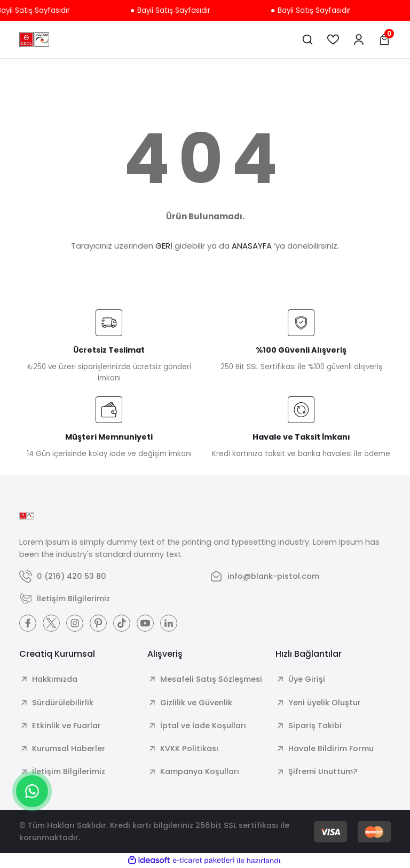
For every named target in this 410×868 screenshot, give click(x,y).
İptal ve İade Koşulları (203, 726)
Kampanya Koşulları (200, 771)
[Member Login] (359, 39)
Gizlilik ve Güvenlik (196, 703)
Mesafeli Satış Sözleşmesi (211, 679)
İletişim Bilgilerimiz (69, 771)
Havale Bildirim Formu (331, 748)
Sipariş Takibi (315, 726)
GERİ (164, 246)
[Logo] (34, 39)
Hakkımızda (55, 679)
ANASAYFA (252, 246)
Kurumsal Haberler (69, 748)
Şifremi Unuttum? (323, 771)
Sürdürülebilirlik (63, 703)
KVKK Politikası (189, 748)
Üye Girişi (307, 679)
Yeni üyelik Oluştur (325, 703)
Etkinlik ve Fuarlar (66, 726)
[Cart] (384, 39)
